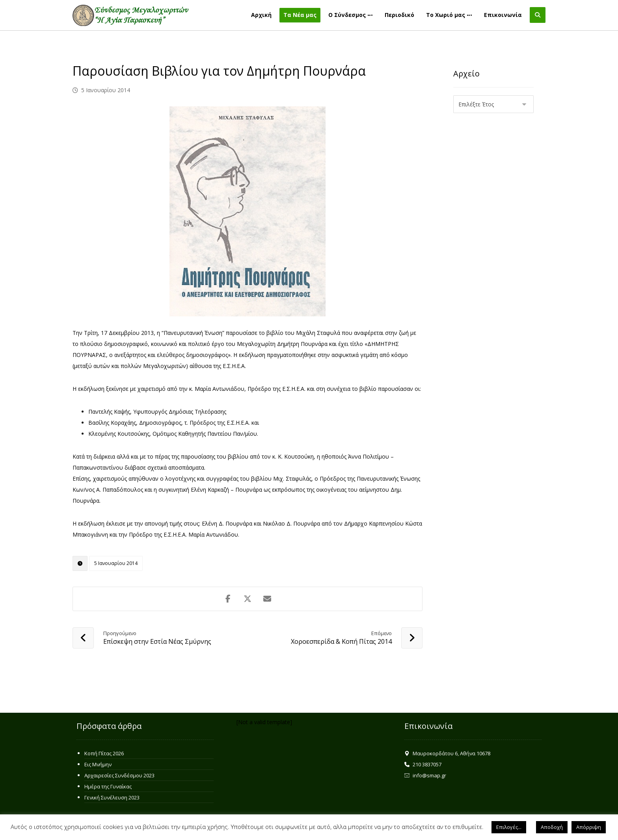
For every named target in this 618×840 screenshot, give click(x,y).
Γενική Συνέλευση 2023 (112, 797)
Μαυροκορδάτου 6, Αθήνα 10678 (447, 753)
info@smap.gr (425, 775)
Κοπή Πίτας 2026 (104, 753)
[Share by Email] (267, 599)
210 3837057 (423, 764)
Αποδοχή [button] (552, 827)
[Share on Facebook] (228, 599)
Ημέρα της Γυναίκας (108, 786)
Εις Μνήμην (98, 764)
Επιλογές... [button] (509, 827)
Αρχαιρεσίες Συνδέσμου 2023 (119, 775)
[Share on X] (248, 599)
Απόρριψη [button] (589, 827)
